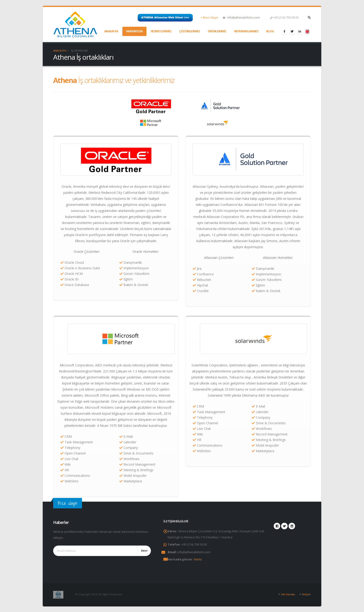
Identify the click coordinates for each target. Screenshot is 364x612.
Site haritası (288, 594)
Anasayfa (111, 31)
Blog (270, 31)
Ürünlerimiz (217, 31)
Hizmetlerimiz (161, 31)
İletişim (306, 594)
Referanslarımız (246, 31)
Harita (198, 559)
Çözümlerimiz (190, 31)
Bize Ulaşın (210, 18)
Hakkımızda (134, 31)
